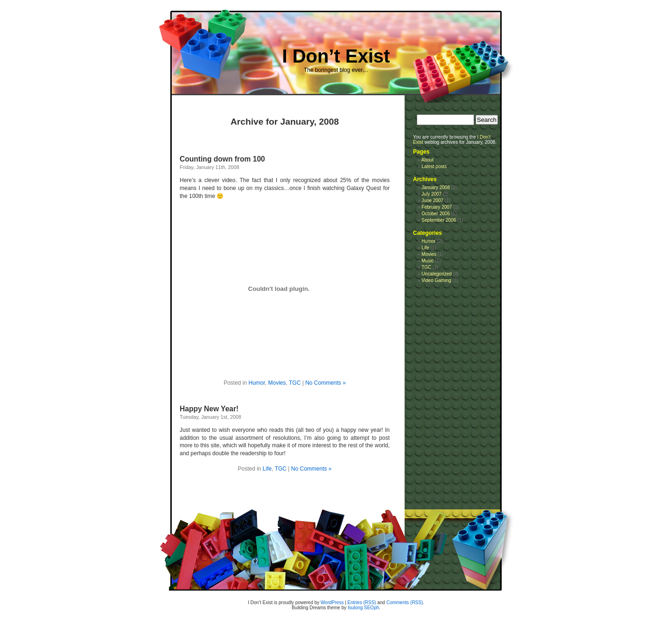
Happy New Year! (209, 409)
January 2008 (436, 187)
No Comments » (325, 383)
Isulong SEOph (363, 608)
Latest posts (434, 166)
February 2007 (437, 207)
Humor (257, 383)
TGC (295, 383)
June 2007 (432, 201)
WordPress (332, 602)
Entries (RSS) (362, 602)
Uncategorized (436, 274)
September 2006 (439, 220)
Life (267, 469)
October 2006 (436, 214)
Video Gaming (436, 280)
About (427, 160)
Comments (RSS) (405, 602)
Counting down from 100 (222, 159)
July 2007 (431, 194)
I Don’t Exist (336, 56)
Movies (277, 383)
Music (427, 261)
